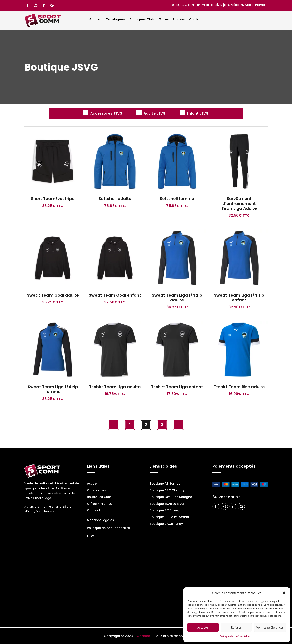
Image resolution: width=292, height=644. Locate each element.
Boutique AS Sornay (165, 484)
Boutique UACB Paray (166, 524)
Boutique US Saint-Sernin (169, 517)
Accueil (95, 20)
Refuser (236, 627)
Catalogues (115, 20)
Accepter (203, 627)
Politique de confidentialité (235, 636)
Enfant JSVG (198, 113)
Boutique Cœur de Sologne (171, 497)
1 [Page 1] (130, 425)
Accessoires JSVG (106, 113)
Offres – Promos (172, 20)
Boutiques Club (142, 20)
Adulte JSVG (155, 113)
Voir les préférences (270, 627)
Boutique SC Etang (164, 511)
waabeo (143, 636)
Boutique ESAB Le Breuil (167, 504)
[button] (284, 593)
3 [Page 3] (162, 425)
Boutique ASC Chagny (167, 491)
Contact (196, 20)
